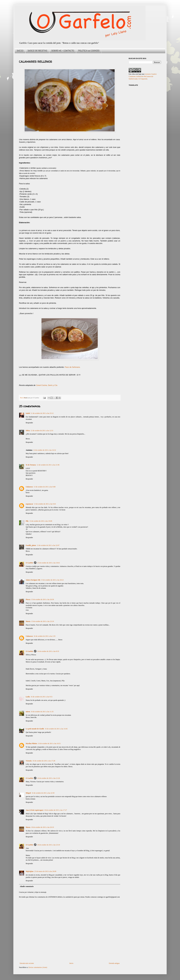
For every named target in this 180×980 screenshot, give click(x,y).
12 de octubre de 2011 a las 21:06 (48, 465)
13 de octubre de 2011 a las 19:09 (41, 521)
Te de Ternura (31, 465)
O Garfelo (29, 563)
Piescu (28, 599)
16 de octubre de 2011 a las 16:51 (49, 744)
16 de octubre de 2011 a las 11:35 (42, 712)
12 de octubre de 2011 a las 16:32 (45, 450)
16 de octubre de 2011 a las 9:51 (42, 697)
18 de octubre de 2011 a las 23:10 (49, 845)
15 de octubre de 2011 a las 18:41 (49, 563)
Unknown (29, 487)
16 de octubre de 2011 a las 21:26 (49, 778)
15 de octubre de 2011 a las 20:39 (43, 599)
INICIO (20, 51)
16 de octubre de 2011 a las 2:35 (45, 636)
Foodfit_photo (31, 545)
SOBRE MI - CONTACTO (63, 51)
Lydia (28, 697)
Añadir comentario (27, 886)
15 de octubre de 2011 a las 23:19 (43, 621)
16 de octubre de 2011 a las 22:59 (43, 793)
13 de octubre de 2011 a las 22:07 (48, 545)
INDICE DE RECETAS (37, 51)
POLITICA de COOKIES (89, 51)
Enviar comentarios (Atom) (38, 967)
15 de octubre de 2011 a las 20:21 (52, 580)
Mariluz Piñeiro (31, 744)
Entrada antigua (114, 963)
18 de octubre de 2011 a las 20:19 (43, 827)
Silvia (28, 431)
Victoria (29, 761)
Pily (27, 521)
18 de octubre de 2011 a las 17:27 (55, 810)
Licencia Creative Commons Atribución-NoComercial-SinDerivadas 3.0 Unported (143, 76)
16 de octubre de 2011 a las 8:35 (48, 651)
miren (28, 712)
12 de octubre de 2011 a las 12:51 (42, 431)
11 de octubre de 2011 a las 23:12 (42, 413)
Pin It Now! (24, 398)
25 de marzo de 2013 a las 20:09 (45, 871)
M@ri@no (30, 871)
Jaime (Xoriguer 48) (33, 580)
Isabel (28, 413)
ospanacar (29, 504)
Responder (29, 423)
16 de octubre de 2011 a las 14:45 (56, 729)
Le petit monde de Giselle (35, 729)
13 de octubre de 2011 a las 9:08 (45, 487)
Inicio (71, 963)
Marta (28, 621)
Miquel (28, 793)
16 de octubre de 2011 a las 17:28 (44, 761)
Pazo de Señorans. (73, 367)
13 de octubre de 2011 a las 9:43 (45, 504)
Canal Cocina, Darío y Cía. (47, 385)
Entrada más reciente (27, 963)
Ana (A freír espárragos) (35, 810)
